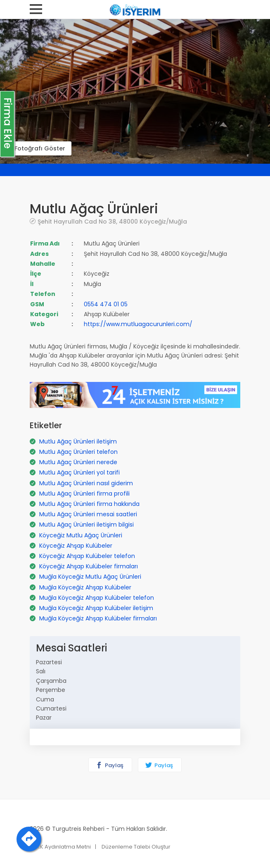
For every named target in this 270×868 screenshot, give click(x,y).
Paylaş (110, 765)
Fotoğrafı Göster (40, 148)
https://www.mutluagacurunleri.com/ (138, 324)
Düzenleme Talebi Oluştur (136, 847)
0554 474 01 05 (106, 304)
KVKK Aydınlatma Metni (60, 847)
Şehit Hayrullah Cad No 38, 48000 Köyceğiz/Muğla (112, 221)
